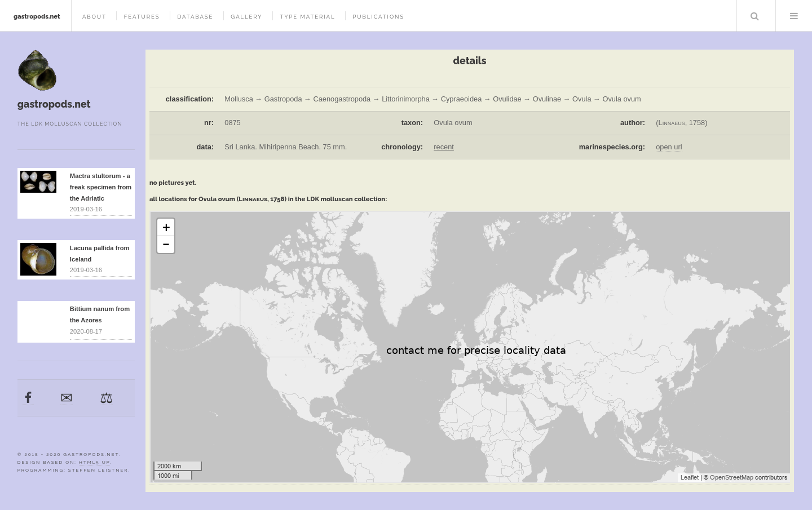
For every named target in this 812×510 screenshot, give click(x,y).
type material (307, 17)
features (142, 17)
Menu (794, 16)
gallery (246, 17)
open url (669, 147)
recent (444, 147)
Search (755, 16)
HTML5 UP (94, 462)
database (195, 17)
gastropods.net (37, 16)
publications (378, 17)
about (94, 17)
